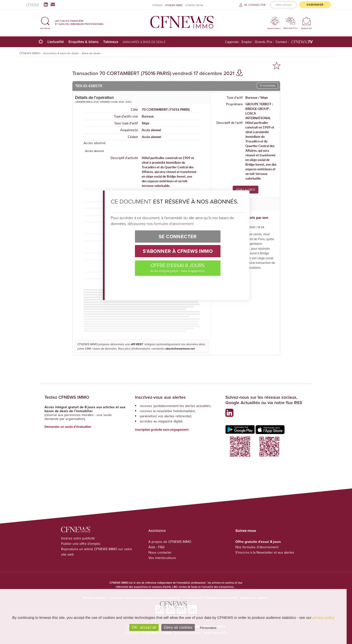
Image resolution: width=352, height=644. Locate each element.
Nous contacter (160, 553)
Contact (281, 42)
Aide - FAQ (156, 547)
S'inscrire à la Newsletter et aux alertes (265, 553)
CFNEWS (157, 5)
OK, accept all (144, 628)
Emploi (247, 42)
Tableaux (111, 42)
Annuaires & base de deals (144, 42)
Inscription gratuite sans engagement (162, 430)
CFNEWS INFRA (194, 5)
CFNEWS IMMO (174, 5)
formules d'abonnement (174, 224)
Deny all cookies (178, 628)
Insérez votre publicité (78, 538)
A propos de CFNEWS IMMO (170, 542)
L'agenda (232, 42)
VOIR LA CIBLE (246, 190)
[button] (45, 22)
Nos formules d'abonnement (257, 547)
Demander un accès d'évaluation (68, 427)
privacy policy (323, 617)
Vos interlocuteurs (162, 558)
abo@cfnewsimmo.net (180, 349)
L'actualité (56, 42)
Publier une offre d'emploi (81, 544)
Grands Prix (264, 42)
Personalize (208, 628)
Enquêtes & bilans (83, 42)
